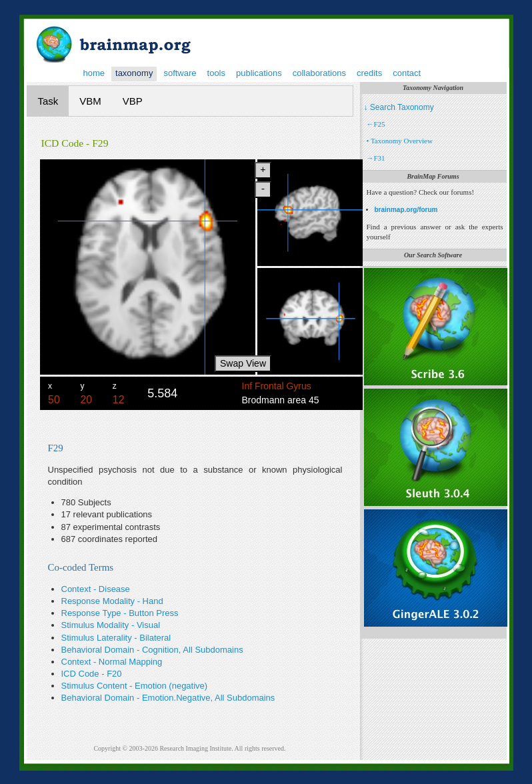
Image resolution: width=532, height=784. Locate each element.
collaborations (319, 73)
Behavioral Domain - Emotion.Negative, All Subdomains (168, 698)
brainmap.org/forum (406, 210)
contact (407, 73)
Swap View (243, 363)
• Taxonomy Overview (400, 141)
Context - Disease (96, 589)
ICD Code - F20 (92, 674)
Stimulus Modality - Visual (111, 625)
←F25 (376, 124)
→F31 (376, 158)
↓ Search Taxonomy (399, 107)
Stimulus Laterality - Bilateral (116, 638)
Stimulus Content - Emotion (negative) (135, 686)
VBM (90, 101)
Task (48, 101)
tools (216, 73)
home (94, 73)
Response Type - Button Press (120, 613)
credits (369, 73)
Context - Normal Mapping (112, 662)
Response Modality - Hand (112, 601)
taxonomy (134, 73)
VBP (133, 101)
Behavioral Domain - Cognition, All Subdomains (152, 650)
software (180, 73)
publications (259, 73)
